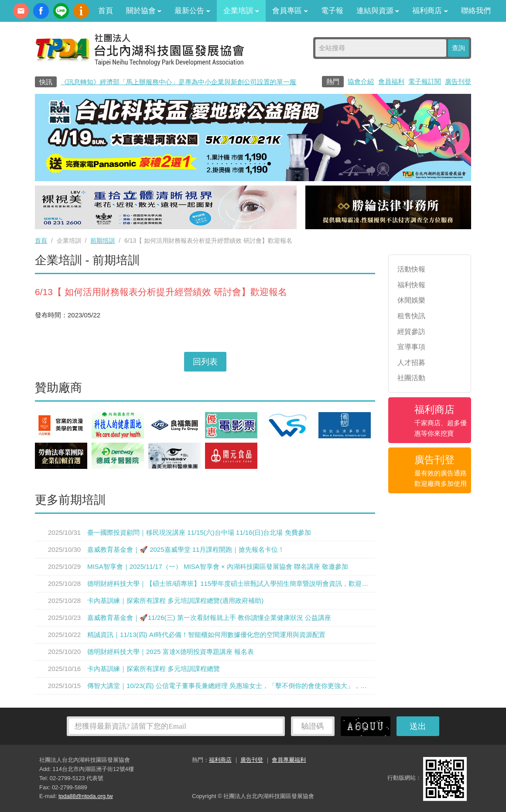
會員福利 (391, 81)
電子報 (332, 11)
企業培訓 (241, 11)
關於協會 (144, 11)
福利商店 (430, 11)
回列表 (205, 362)
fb (41, 11)
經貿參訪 (411, 332)
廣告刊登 (458, 81)
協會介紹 (361, 81)
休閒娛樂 (411, 300)
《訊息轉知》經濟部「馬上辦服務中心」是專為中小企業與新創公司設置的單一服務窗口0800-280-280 (209, 82)
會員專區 (290, 11)
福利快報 (411, 285)
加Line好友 (61, 11)
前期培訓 (103, 241)
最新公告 (192, 11)
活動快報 (411, 269)
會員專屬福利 (289, 760)
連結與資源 (378, 11)
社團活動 (411, 378)
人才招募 (411, 363)
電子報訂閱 (425, 81)
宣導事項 (411, 347)
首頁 (106, 11)
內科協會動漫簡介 (81, 11)
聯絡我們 (476, 11)
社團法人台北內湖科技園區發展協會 (140, 49)
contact (21, 11)
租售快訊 (411, 316)
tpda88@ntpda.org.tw (86, 796)
